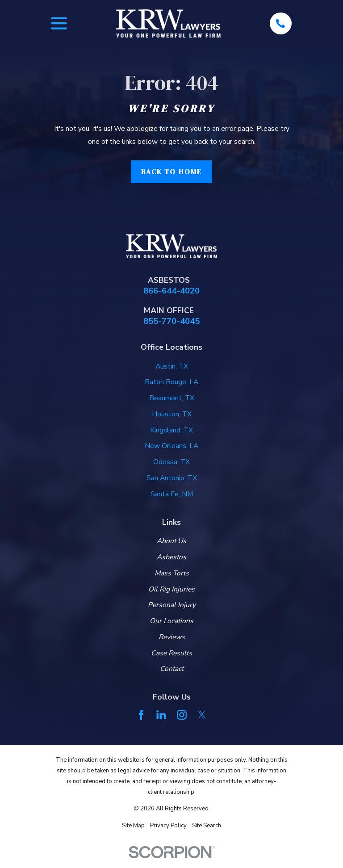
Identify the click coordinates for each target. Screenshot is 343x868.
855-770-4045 (171, 321)
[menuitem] (133, 826)
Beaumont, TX (172, 398)
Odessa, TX (171, 462)
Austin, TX (172, 366)
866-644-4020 (171, 291)
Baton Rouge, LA (171, 382)
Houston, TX (172, 414)
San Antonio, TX (172, 478)
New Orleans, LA (171, 446)
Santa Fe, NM (172, 494)
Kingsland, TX (171, 430)
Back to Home (171, 172)
